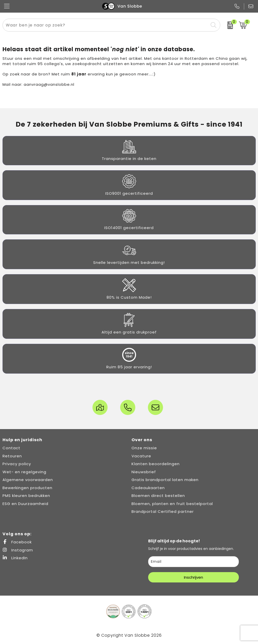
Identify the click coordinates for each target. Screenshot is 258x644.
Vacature (141, 456)
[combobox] (106, 25)
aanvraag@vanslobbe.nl (49, 84)
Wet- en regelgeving (24, 472)
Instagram (18, 550)
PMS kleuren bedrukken (26, 496)
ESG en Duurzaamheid (25, 504)
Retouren (12, 456)
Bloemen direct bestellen (158, 496)
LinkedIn (15, 558)
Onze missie (144, 448)
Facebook (17, 542)
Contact (11, 448)
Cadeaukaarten (148, 488)
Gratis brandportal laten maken (165, 480)
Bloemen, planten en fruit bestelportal (172, 504)
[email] (193, 562)
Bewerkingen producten (27, 488)
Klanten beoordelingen (156, 464)
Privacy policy (17, 464)
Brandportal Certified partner (163, 511)
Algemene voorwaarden (28, 480)
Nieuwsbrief (144, 472)
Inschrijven (193, 577)
